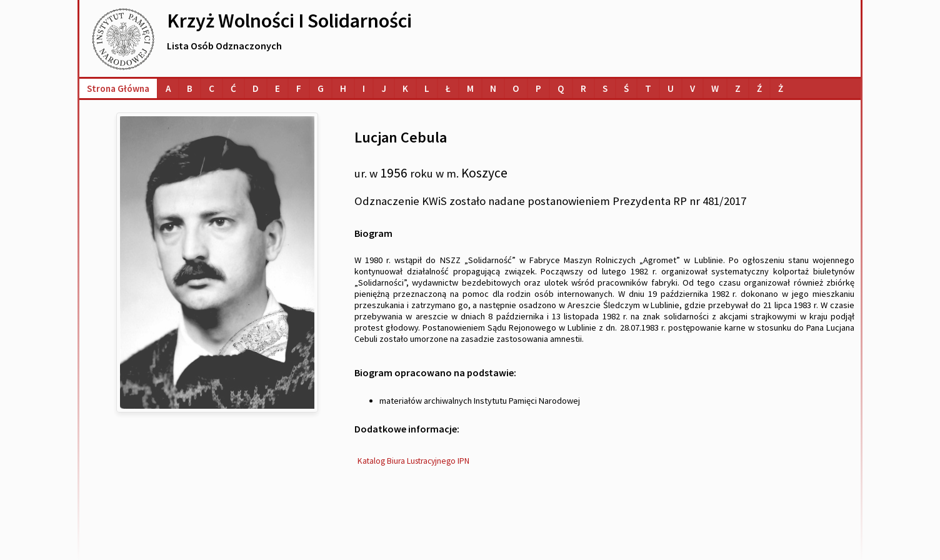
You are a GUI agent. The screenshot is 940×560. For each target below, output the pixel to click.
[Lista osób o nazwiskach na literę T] (648, 88)
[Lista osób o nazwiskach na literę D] (256, 88)
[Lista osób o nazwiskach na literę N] (493, 88)
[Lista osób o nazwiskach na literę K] (405, 88)
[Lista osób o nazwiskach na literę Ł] (448, 88)
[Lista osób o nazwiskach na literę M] (470, 88)
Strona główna (118, 88)
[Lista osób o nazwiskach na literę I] (364, 88)
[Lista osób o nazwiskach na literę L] (427, 88)
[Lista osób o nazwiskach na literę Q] (561, 88)
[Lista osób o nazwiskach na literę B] (190, 88)
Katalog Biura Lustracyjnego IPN (413, 461)
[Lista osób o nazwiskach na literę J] (384, 88)
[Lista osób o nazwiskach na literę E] (277, 88)
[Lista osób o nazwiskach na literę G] (321, 88)
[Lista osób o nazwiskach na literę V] (692, 88)
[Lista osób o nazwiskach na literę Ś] (626, 88)
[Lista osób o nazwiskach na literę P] (538, 88)
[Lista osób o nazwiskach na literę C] (212, 88)
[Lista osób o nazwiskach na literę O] (516, 88)
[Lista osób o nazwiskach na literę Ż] (781, 88)
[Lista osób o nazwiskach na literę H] (343, 88)
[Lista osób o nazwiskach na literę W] (715, 88)
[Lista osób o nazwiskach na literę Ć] (233, 88)
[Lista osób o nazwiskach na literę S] (605, 88)
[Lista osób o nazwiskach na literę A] (168, 88)
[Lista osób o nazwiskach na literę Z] (738, 88)
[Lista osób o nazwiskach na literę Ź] (759, 88)
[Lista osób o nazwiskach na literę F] (299, 88)
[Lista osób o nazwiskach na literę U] (671, 88)
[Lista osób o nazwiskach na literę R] (583, 88)
